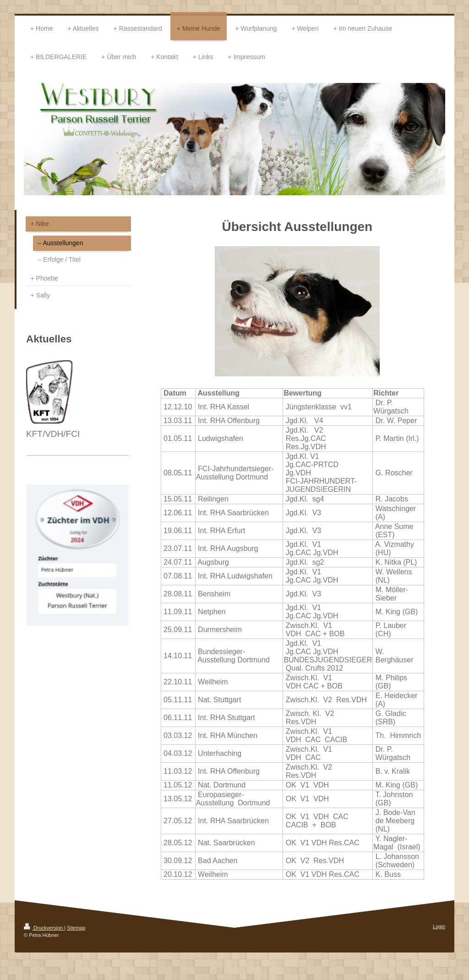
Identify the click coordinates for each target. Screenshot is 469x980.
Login (439, 926)
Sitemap (76, 928)
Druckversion (44, 928)
